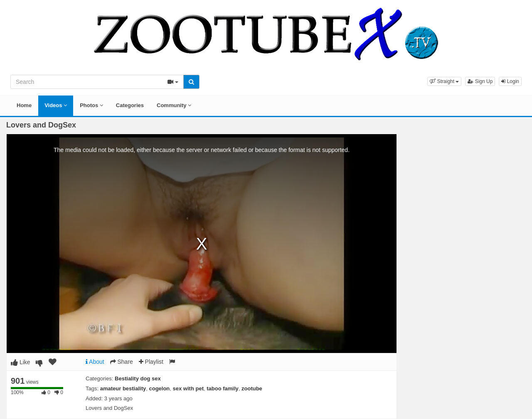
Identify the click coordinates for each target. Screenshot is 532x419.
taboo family (223, 388)
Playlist (151, 362)
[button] (444, 81)
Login (510, 81)
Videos (56, 105)
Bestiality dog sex (138, 379)
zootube (252, 388)
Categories (130, 105)
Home (24, 105)
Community (174, 105)
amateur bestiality (123, 388)
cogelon (159, 388)
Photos (91, 105)
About (95, 362)
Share (122, 362)
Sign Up (480, 81)
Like (21, 362)
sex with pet (188, 388)
